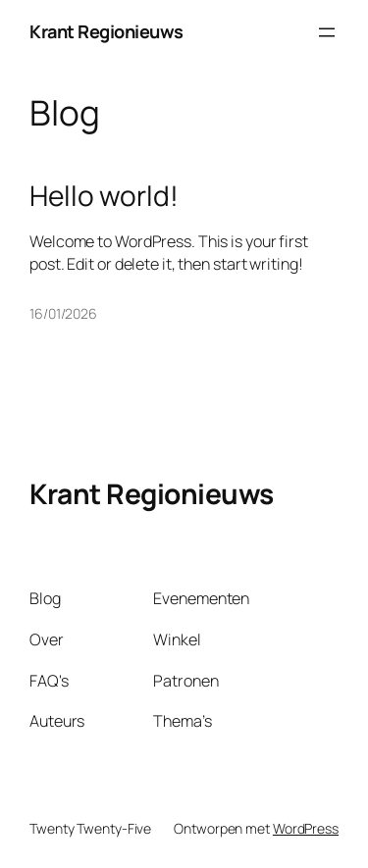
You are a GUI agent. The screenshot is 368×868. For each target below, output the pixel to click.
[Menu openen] (327, 32)
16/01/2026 (63, 313)
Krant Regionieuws (106, 31)
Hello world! (104, 196)
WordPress (306, 828)
